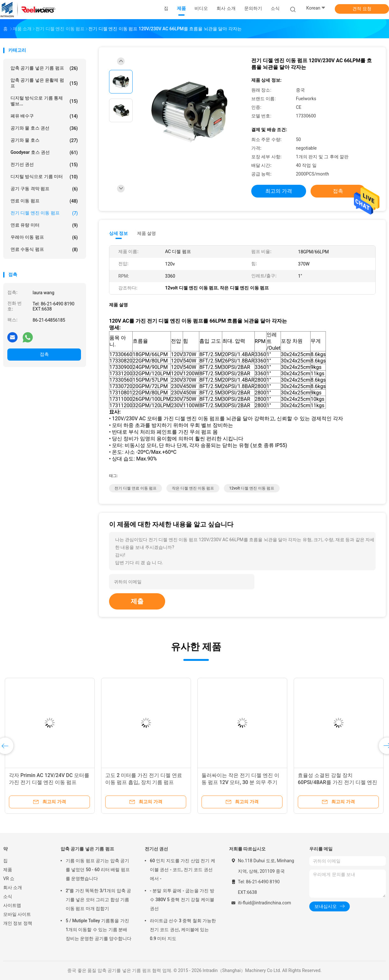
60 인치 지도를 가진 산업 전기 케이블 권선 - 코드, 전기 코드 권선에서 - (183, 870)
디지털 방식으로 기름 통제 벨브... (44, 101)
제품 (8, 870)
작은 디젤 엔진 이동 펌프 (193, 488)
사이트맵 (12, 905)
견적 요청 (362, 9)
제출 (137, 601)
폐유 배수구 (44, 116)
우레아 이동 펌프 (44, 237)
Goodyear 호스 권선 (44, 153)
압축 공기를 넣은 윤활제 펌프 (44, 83)
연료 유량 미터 (44, 225)
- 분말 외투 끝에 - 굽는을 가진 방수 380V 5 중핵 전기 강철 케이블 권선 (182, 900)
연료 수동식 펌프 (44, 250)
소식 (8, 896)
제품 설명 (147, 233)
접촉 (44, 354)
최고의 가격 (279, 191)
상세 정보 (119, 233)
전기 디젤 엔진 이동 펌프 (44, 213)
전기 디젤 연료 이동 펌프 (136, 488)
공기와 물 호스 (44, 140)
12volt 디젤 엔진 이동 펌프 (252, 488)
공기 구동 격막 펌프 (44, 189)
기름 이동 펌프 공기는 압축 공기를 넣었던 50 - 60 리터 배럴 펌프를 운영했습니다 (98, 870)
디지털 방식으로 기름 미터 (44, 177)
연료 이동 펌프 (44, 201)
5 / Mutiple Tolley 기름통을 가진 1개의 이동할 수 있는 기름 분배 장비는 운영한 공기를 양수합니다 (99, 930)
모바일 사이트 (17, 914)
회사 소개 (13, 887)
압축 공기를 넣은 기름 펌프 (44, 68)
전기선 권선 (44, 165)
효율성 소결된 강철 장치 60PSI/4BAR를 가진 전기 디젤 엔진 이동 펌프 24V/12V (338, 782)
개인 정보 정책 (18, 923)
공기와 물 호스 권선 (44, 128)
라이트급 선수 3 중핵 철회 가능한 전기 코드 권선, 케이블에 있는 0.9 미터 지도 (183, 930)
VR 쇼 (9, 879)
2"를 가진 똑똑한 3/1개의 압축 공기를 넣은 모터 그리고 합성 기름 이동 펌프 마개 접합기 (98, 900)
